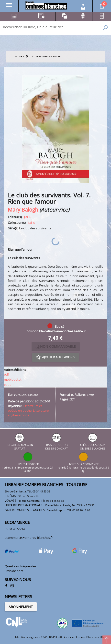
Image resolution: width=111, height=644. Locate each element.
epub (8, 385)
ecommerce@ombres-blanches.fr (29, 538)
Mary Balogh (23, 210)
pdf (6, 374)
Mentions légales (27, 637)
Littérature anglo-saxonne (28, 413)
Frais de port (14, 571)
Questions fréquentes (20, 566)
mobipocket (13, 379)
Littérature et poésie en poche (25, 408)
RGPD (53, 637)
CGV (44, 637)
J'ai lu (28, 217)
